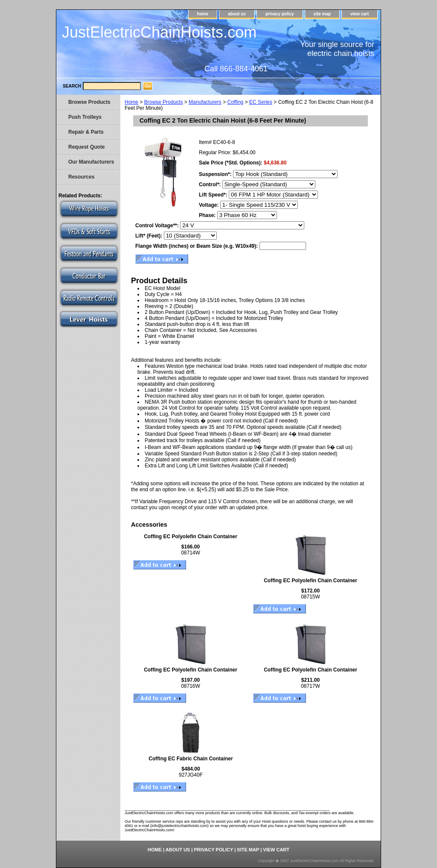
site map (322, 14)
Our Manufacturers (91, 162)
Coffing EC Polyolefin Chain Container (191, 537)
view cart (360, 14)
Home (131, 102)
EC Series (261, 102)
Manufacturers (205, 102)
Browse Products (164, 102)
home (203, 14)
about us (237, 14)
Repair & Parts (86, 132)
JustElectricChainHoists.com (159, 32)
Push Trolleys (85, 117)
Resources (81, 177)
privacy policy (280, 14)
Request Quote (86, 147)
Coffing (235, 102)
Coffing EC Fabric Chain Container (191, 759)
